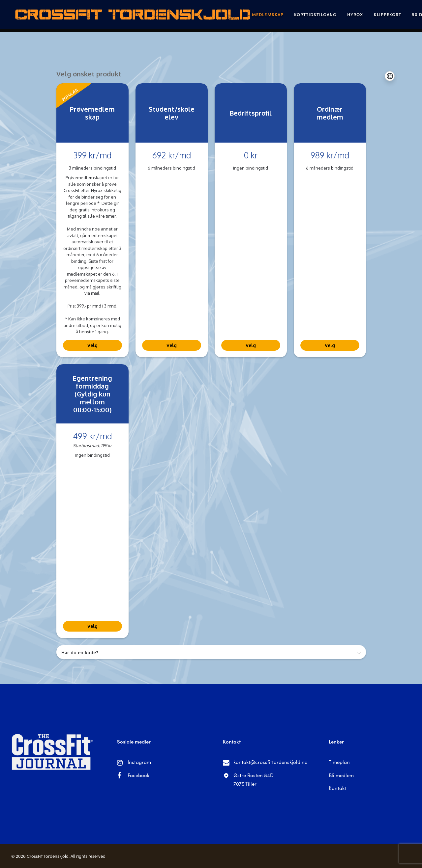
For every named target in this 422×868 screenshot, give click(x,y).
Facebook (138, 775)
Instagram (139, 762)
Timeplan (339, 762)
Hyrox (322, 16)
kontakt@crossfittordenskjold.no (271, 762)
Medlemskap (234, 16)
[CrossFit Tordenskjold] (115, 16)
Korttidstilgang (282, 16)
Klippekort (354, 16)
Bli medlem (341, 775)
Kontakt (337, 788)
